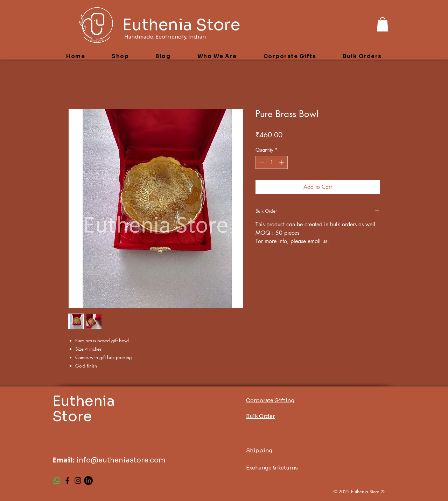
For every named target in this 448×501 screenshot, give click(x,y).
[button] (383, 24)
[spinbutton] (272, 162)
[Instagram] (78, 481)
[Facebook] (67, 481)
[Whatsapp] (57, 481)
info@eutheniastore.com (121, 460)
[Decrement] (261, 162)
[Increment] (282, 162)
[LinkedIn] (88, 481)
